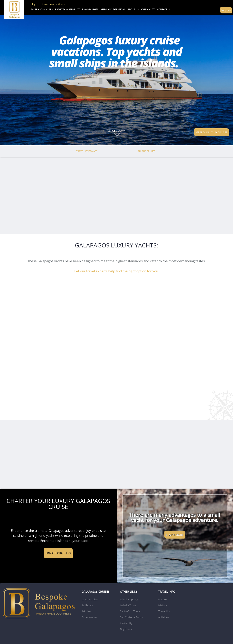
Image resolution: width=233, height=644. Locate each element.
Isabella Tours (128, 605)
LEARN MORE (175, 535)
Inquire (226, 10)
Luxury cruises (90, 599)
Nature (162, 599)
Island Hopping (129, 599)
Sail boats (87, 605)
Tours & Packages (88, 9)
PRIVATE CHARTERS (58, 553)
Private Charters (65, 9)
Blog (33, 4)
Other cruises (89, 617)
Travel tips (164, 611)
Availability (126, 623)
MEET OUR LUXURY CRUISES (212, 132)
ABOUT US (133, 9)
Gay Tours (126, 629)
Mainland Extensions (113, 9)
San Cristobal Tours (131, 617)
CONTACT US (164, 9)
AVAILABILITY (148, 9)
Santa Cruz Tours (130, 611)
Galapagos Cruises (42, 9)
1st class (86, 611)
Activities (164, 617)
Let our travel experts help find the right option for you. (117, 271)
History (163, 605)
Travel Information (54, 4)
